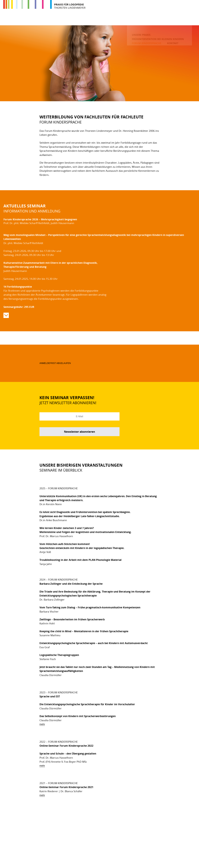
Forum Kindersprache (159, 19)
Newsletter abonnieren (79, 432)
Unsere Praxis (72, 19)
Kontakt (185, 19)
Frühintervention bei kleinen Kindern (113, 19)
